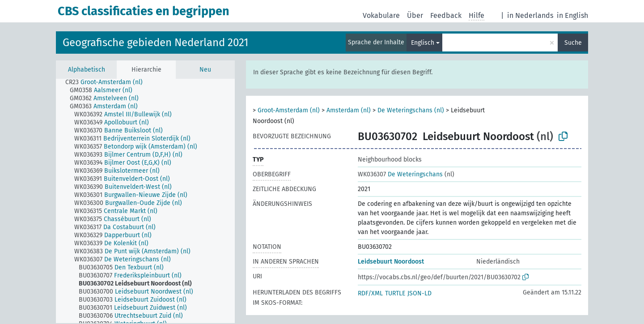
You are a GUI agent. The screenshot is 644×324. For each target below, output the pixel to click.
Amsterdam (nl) (349, 110)
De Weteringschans (400, 174)
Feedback (446, 15)
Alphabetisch (87, 70)
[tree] (145, 201)
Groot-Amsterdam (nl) (289, 110)
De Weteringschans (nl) (411, 110)
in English (572, 15)
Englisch (423, 43)
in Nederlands (530, 15)
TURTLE (395, 293)
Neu (205, 70)
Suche (573, 43)
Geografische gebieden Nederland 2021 (155, 43)
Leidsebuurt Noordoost (391, 262)
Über (415, 15)
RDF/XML (370, 293)
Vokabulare (381, 15)
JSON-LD (419, 293)
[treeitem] (108, 82)
